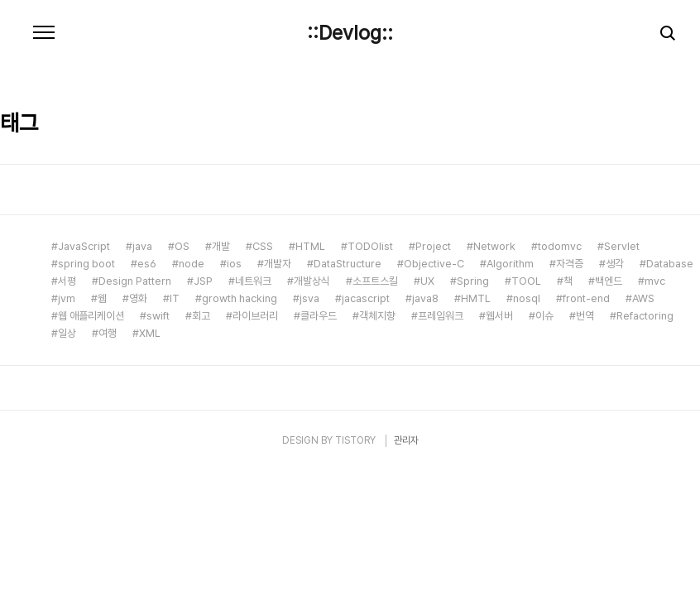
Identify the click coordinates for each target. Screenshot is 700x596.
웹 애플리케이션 (91, 316)
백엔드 (609, 281)
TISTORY (355, 440)
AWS (643, 298)
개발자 (278, 264)
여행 (108, 333)
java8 (425, 298)
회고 (201, 316)
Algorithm (510, 264)
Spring (473, 281)
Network (494, 246)
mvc (655, 281)
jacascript (366, 298)
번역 (585, 316)
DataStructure (348, 264)
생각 (615, 264)
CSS (263, 246)
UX (427, 281)
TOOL (526, 281)
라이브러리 (255, 316)
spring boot (86, 264)
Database (670, 264)
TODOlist (370, 246)
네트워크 (253, 281)
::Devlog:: (350, 33)
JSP (203, 281)
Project (433, 246)
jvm (67, 298)
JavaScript (84, 246)
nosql (527, 298)
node (192, 264)
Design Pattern (135, 281)
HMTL (476, 298)
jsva (309, 298)
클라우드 (319, 316)
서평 (67, 281)
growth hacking (240, 298)
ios (234, 264)
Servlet (622, 246)
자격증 (570, 264)
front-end (586, 298)
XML (150, 333)
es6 (147, 264)
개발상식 (312, 281)
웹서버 (499, 316)
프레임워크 (441, 316)
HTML (310, 246)
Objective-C (434, 264)
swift (158, 316)
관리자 (406, 440)
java (142, 246)
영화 (138, 298)
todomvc (560, 246)
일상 (67, 333)
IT (175, 298)
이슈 (544, 316)
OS (182, 246)
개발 (221, 246)
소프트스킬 (375, 281)
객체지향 (377, 316)
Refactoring (645, 316)
